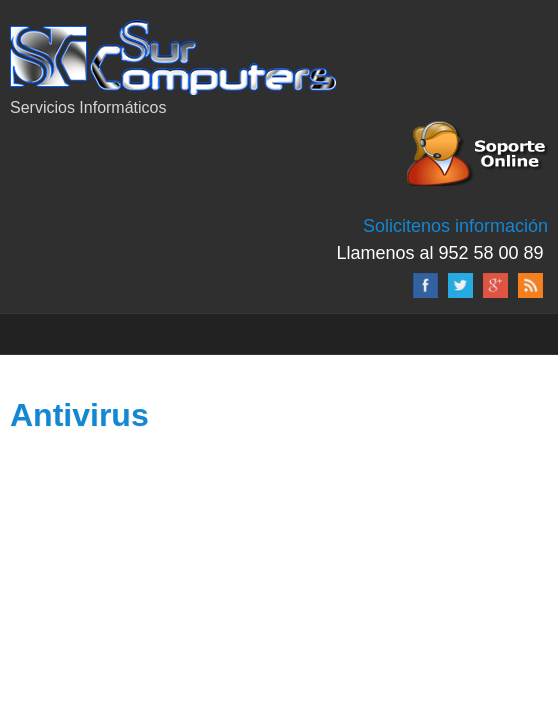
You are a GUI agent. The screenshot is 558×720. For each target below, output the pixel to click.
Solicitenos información (455, 226)
